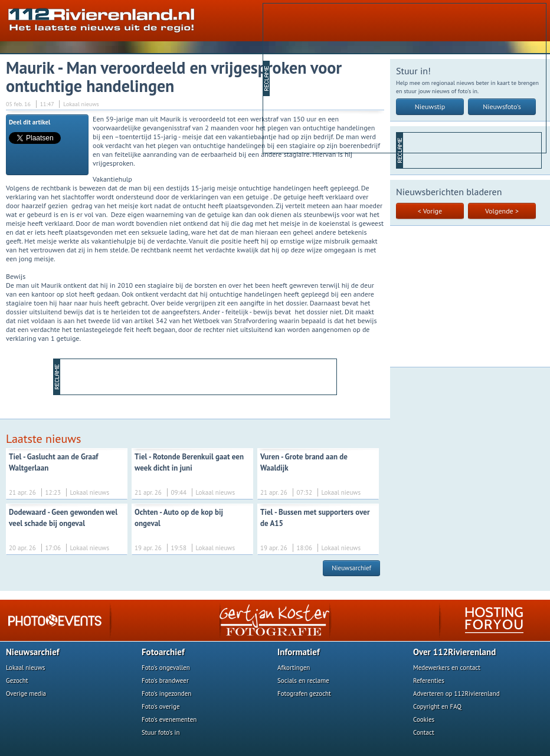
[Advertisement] (361, 77)
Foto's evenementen (169, 719)
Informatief (299, 652)
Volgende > (502, 211)
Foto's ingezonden (166, 693)
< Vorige (430, 211)
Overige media (26, 693)
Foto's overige (161, 706)
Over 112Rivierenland (454, 652)
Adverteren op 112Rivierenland (456, 693)
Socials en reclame (303, 681)
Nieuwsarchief (351, 568)
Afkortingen (294, 668)
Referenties (429, 681)
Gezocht (17, 681)
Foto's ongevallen (166, 668)
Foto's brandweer (165, 681)
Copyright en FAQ (437, 706)
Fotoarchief (163, 652)
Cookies (424, 719)
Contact (424, 732)
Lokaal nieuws (25, 668)
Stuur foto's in (161, 732)
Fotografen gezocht (304, 693)
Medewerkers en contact (447, 668)
